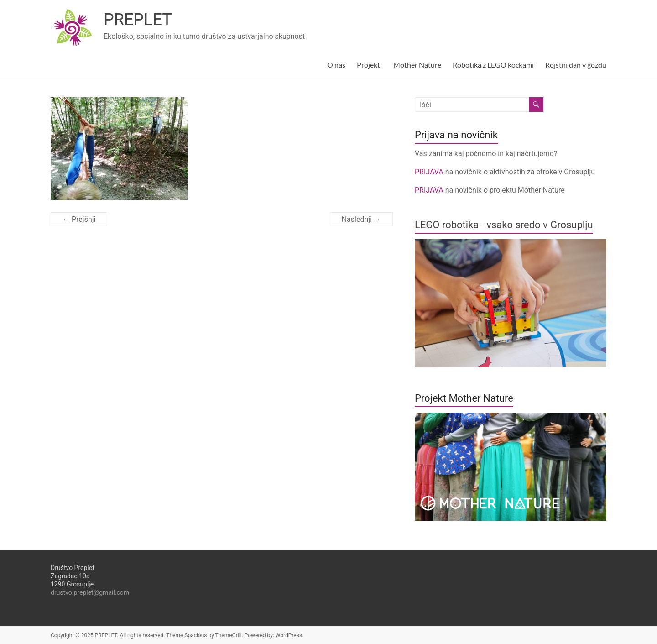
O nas (336, 65)
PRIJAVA (430, 172)
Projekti (369, 65)
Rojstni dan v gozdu (576, 65)
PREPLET (138, 20)
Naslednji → (361, 219)
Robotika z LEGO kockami (493, 65)
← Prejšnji (79, 219)
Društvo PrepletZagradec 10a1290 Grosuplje (73, 576)
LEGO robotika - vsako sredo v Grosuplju (504, 225)
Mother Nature (417, 65)
